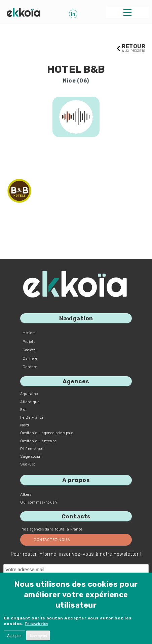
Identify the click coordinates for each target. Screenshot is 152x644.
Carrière (30, 359)
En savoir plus (36, 624)
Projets (29, 342)
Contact (30, 367)
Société (29, 350)
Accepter (14, 636)
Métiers (29, 333)
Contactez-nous (52, 540)
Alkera (26, 495)
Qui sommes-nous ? (39, 502)
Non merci (38, 636)
